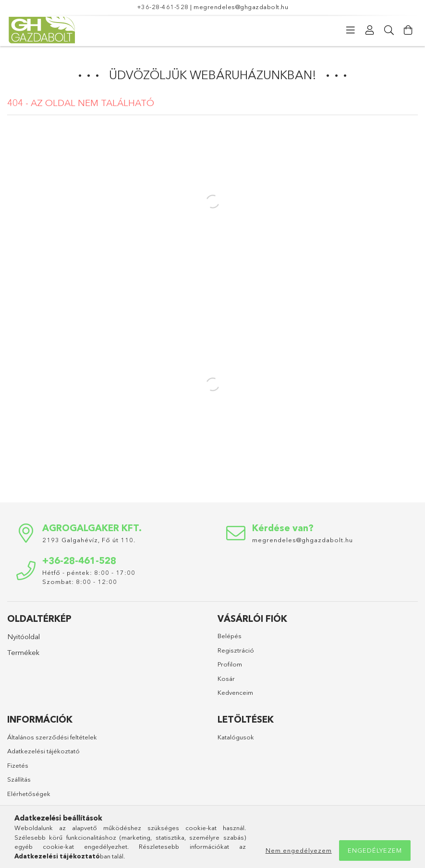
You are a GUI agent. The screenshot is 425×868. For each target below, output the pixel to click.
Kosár (226, 678)
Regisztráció (236, 650)
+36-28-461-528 (163, 7)
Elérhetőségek (29, 794)
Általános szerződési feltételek (52, 737)
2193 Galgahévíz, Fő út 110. (89, 540)
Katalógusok (236, 737)
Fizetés (18, 765)
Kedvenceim (235, 692)
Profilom (230, 664)
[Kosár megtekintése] (408, 30)
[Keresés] (389, 30)
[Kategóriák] (351, 30)
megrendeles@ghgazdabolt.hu (241, 7)
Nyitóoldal (24, 636)
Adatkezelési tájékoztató (43, 751)
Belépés (230, 636)
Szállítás (19, 779)
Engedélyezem (375, 850)
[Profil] (370, 30)
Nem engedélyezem (299, 850)
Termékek (23, 652)
